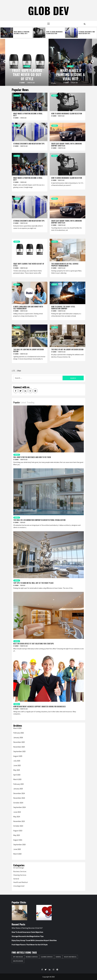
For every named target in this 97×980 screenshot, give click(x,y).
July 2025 (17, 761)
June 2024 (17, 812)
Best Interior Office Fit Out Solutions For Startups (34, 644)
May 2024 (17, 817)
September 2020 (19, 845)
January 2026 (18, 738)
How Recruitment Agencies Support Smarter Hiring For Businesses (39, 707)
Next (20, 371)
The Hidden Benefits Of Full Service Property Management (65, 265)
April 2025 (17, 775)
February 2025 (18, 784)
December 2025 (19, 742)
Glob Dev (48, 10)
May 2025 (17, 770)
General (27, 66)
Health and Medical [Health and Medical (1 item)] (70, 957)
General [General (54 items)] (58, 957)
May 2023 (17, 835)
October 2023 (18, 826)
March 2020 (17, 854)
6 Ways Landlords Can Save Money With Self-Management (28, 308)
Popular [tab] (17, 402)
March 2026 (17, 728)
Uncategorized (19, 886)
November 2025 (19, 747)
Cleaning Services (20, 875)
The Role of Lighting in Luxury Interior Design (29, 350)
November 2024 (19, 798)
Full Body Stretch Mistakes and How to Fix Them (32, 457)
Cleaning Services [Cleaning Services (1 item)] (47, 957)
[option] (16, 33)
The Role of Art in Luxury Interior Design (67, 349)
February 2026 (18, 733)
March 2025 (17, 779)
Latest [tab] (23, 402)
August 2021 (18, 840)
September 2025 (19, 751)
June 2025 (17, 765)
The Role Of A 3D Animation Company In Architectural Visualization (39, 520)
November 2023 (19, 821)
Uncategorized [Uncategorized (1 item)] (18, 961)
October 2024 (18, 803)
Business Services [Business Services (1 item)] (32, 957)
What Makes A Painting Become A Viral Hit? (22, 33)
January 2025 (18, 789)
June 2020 (17, 849)
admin (23, 83)
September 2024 (19, 807)
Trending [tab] (31, 402)
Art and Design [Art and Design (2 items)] (18, 957)
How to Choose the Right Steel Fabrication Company (63, 308)
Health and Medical (20, 882)
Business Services (20, 871)
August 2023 (18, 831)
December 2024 (19, 793)
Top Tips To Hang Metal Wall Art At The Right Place (33, 583)
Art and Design (19, 868)
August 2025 (18, 756)
